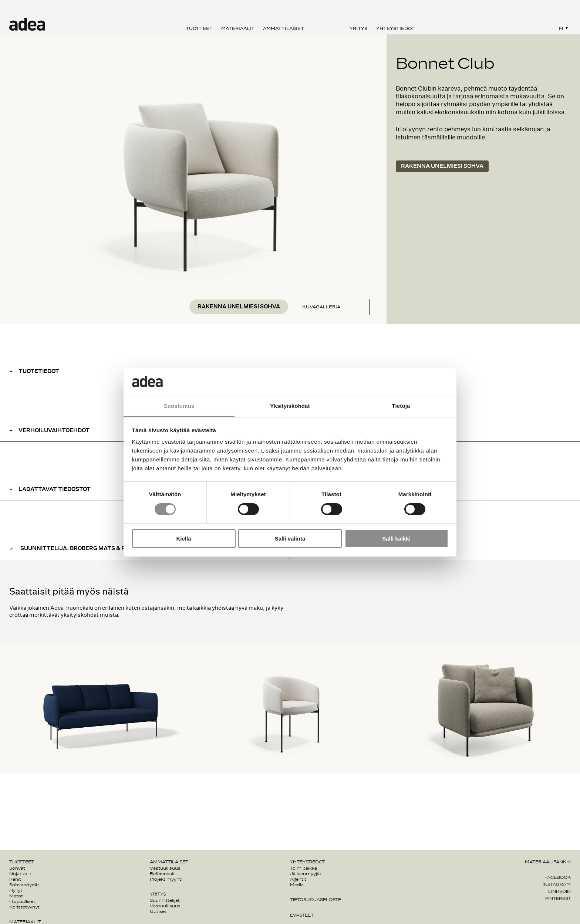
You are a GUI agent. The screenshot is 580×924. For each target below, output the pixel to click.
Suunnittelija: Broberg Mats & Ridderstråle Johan (104, 549)
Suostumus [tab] (179, 406)
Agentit (298, 879)
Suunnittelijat (165, 900)
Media (297, 885)
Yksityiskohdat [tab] (290, 406)
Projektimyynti (166, 879)
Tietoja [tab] (401, 406)
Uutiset (158, 911)
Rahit (15, 879)
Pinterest (558, 898)
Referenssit (162, 874)
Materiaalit (238, 28)
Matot (16, 896)
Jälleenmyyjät (306, 874)
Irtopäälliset (22, 901)
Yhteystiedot (395, 28)
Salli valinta (290, 539)
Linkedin (559, 891)
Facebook (558, 877)
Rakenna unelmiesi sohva (239, 307)
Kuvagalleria (321, 307)
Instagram (557, 884)
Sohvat (17, 868)
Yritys (359, 28)
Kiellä (183, 539)
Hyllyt (16, 890)
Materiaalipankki (548, 862)
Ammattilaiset (284, 28)
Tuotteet (199, 28)
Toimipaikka (304, 868)
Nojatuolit (20, 874)
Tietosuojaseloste (316, 900)
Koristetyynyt (24, 907)
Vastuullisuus (165, 868)
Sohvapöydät (24, 885)
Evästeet (302, 915)
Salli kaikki (396, 539)
